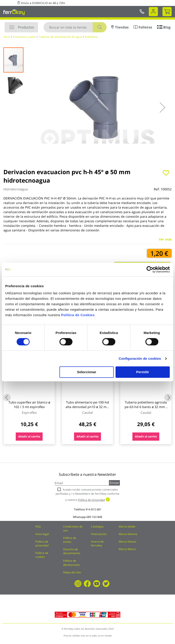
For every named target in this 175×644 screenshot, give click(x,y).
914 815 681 (94, 509)
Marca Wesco (127, 549)
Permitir (143, 372)
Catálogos (97, 526)
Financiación (99, 534)
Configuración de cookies (140, 358)
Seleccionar (87, 372)
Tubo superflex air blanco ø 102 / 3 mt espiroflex (29, 405)
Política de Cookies (78, 315)
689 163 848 (94, 517)
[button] (162, 107)
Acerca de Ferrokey (97, 543)
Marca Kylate (127, 526)
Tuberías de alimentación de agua (60, 37)
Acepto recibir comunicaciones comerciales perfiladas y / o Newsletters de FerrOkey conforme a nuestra (87, 495)
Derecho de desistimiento (72, 551)
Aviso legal (42, 534)
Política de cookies (42, 555)
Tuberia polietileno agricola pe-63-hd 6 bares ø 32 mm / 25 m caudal (146, 407)
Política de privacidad (42, 543)
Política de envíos (70, 540)
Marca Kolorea (128, 534)
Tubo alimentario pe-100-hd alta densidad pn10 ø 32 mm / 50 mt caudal (87, 407)
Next (168, 397)
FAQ (38, 526)
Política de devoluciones (71, 563)
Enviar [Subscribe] (114, 483)
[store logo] (14, 12)
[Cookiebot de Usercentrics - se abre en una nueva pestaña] (150, 269)
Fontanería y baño (24, 37)
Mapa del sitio (72, 572)
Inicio (7, 37)
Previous (7, 397)
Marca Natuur (128, 542)
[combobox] (75, 27)
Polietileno (91, 37)
